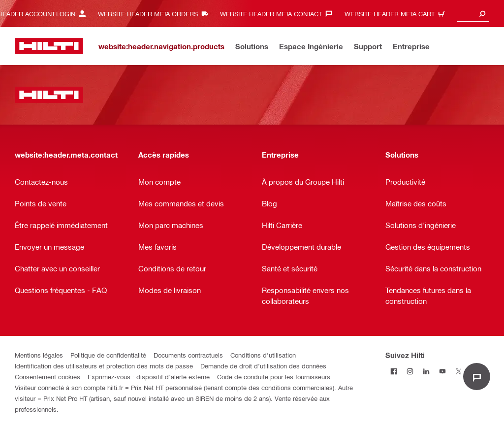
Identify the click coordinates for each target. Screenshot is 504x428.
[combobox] (473, 14)
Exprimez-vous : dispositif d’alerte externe (149, 377)
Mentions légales (39, 355)
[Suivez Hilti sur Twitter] (458, 371)
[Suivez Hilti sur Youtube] (442, 371)
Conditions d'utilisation (263, 355)
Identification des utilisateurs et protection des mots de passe (104, 366)
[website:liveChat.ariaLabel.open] (477, 377)
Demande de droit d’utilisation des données (263, 366)
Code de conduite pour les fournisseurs (274, 377)
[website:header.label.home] (49, 46)
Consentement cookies (47, 377)
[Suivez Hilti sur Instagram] (410, 371)
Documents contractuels (188, 355)
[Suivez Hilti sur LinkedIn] (426, 371)
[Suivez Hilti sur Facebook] (394, 371)
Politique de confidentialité (108, 355)
